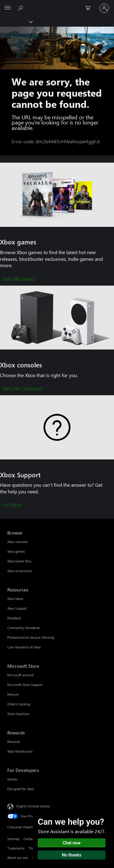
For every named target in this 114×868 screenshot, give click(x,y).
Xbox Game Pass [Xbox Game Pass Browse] (19, 561)
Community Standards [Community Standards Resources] (24, 628)
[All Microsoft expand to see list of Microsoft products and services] (8, 8)
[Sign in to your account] (104, 8)
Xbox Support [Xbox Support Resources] (17, 608)
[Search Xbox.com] (21, 8)
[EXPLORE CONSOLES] (23, 389)
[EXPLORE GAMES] (19, 280)
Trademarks (16, 848)
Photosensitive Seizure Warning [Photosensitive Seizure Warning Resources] (31, 637)
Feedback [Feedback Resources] (14, 618)
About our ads (18, 858)
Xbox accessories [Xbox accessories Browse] (20, 571)
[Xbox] (16, 22)
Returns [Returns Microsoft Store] (13, 694)
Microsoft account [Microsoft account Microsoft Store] (21, 675)
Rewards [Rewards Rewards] (14, 742)
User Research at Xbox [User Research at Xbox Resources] (24, 647)
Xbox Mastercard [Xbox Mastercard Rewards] (20, 751)
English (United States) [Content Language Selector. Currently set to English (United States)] (33, 806)
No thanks (72, 855)
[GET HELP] (12, 505)
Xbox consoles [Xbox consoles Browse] (18, 542)
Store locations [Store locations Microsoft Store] (18, 714)
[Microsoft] (57, 5)
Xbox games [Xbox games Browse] (16, 551)
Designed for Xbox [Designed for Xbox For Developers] (21, 789)
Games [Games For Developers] (12, 779)
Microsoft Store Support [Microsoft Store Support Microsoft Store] (25, 685)
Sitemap (13, 839)
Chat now (72, 843)
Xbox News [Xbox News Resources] (15, 599)
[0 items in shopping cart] (90, 8)
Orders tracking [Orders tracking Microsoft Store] (19, 704)
